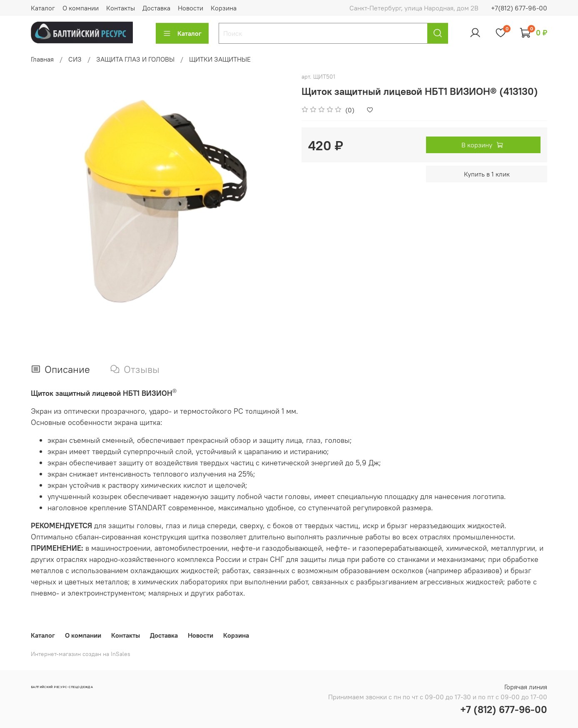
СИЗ (75, 59)
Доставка (156, 8)
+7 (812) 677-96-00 (504, 709)
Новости (191, 8)
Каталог (43, 8)
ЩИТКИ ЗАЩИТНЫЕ (220, 59)
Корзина (224, 8)
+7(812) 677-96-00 (519, 8)
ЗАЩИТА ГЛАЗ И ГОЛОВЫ (135, 59)
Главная (42, 59)
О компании (81, 8)
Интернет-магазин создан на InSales (81, 654)
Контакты (121, 8)
